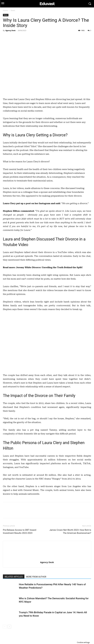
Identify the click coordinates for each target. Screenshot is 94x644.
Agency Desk (10, 30)
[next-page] (9, 627)
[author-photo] (47, 558)
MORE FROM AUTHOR (36, 577)
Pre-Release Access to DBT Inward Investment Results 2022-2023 (20, 531)
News (13, 10)
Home (5, 10)
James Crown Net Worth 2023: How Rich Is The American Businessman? (70, 531)
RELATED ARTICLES (14, 577)
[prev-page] (5, 627)
